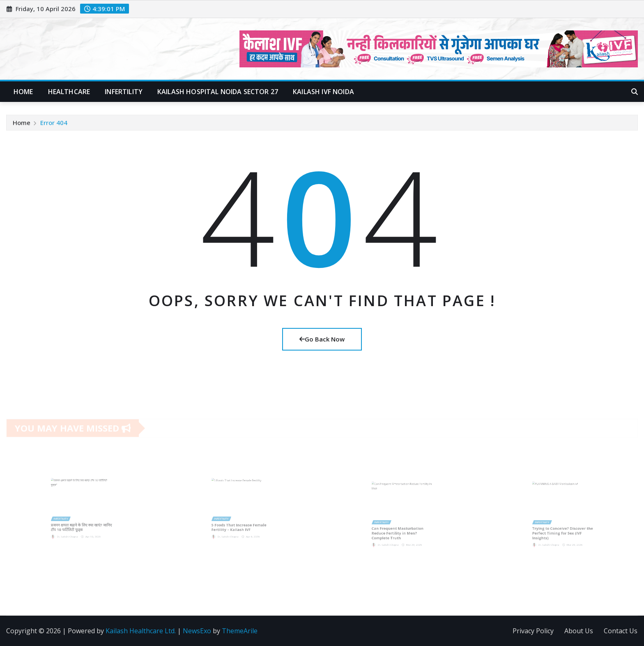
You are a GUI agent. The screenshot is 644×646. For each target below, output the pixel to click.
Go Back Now (322, 339)
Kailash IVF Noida (323, 92)
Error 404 (54, 123)
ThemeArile (240, 631)
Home (23, 92)
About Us (579, 631)
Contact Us (621, 631)
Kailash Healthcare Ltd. (141, 631)
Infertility (124, 92)
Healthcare (69, 92)
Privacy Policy (533, 631)
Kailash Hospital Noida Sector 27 (218, 92)
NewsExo (197, 631)
